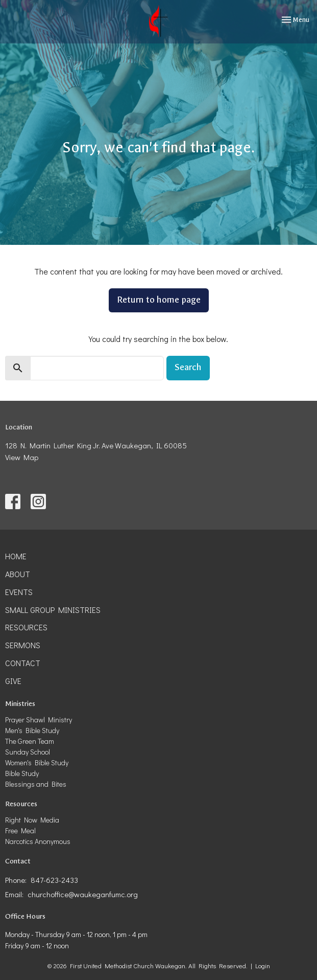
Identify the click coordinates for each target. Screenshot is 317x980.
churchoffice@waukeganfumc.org (83, 894)
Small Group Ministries (53, 610)
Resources (26, 627)
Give (13, 681)
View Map (22, 457)
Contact (23, 663)
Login (263, 966)
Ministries (20, 704)
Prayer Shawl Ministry (39, 720)
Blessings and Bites (36, 784)
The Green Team (30, 741)
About (18, 574)
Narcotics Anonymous (38, 841)
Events (19, 592)
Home (16, 556)
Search (188, 367)
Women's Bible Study (37, 762)
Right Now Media (32, 820)
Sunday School (28, 752)
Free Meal (20, 830)
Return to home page (159, 300)
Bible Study (22, 773)
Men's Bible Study (32, 730)
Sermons (23, 645)
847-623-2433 (54, 880)
